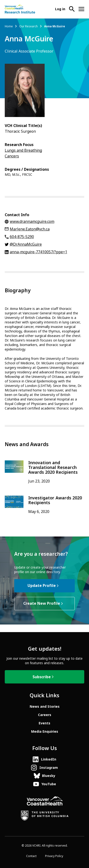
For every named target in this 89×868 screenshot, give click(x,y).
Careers (45, 715)
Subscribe (42, 677)
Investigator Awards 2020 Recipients (55, 500)
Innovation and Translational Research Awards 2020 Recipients (53, 468)
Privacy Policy (54, 856)
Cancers (12, 156)
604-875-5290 (22, 237)
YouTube (49, 784)
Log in (60, 9)
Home (9, 26)
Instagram (49, 768)
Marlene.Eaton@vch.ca (30, 229)
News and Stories (45, 707)
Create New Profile (42, 603)
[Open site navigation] (81, 9)
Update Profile (42, 586)
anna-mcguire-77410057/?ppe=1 (38, 252)
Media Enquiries (45, 731)
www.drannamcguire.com (32, 222)
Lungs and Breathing (23, 150)
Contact (31, 856)
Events (44, 723)
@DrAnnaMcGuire (26, 244)
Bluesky (49, 776)
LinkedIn (49, 759)
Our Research (28, 26)
